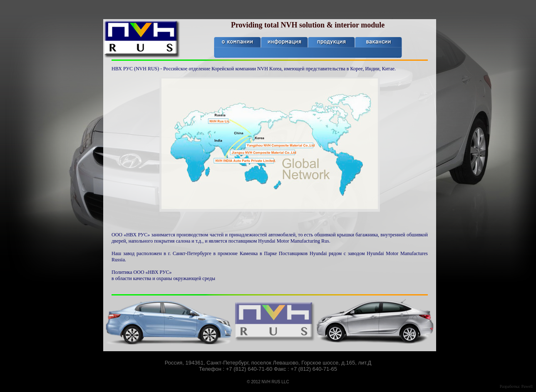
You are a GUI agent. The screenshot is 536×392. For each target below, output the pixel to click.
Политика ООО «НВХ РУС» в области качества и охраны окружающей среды (163, 275)
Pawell (527, 386)
